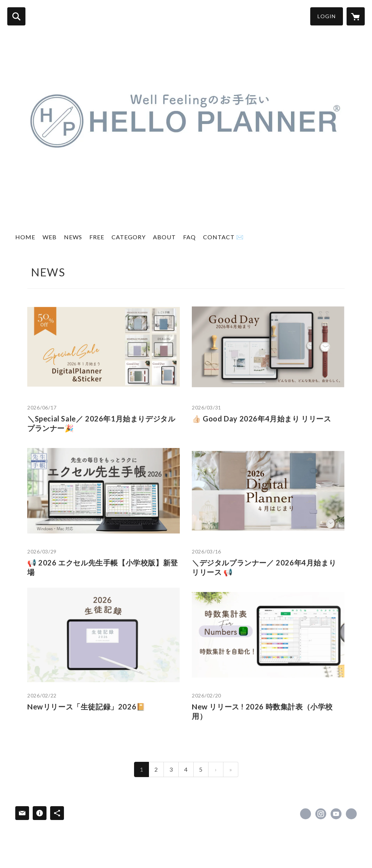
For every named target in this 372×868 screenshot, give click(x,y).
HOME (25, 237)
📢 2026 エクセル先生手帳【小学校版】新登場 (103, 567)
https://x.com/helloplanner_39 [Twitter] (306, 814)
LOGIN (327, 16)
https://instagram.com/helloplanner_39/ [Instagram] (321, 814)
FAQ (189, 237)
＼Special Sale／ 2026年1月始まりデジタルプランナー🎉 (101, 423)
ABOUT (164, 237)
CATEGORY (129, 237)
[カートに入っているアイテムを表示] (356, 16)
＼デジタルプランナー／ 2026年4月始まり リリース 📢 (264, 567)
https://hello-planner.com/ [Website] (351, 814)
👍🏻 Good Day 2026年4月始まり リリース (262, 419)
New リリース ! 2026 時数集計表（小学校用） (262, 711)
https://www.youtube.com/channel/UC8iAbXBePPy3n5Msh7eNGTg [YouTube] (336, 814)
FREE (97, 237)
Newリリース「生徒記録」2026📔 (86, 707)
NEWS (73, 237)
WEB (50, 237)
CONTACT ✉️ (223, 237)
